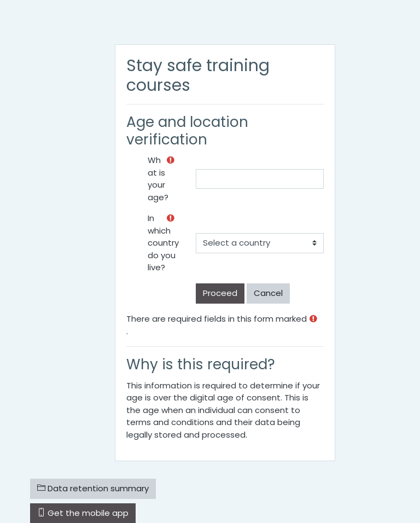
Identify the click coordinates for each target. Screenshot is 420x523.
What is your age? (158, 179)
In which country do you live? (163, 243)
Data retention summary (93, 488)
